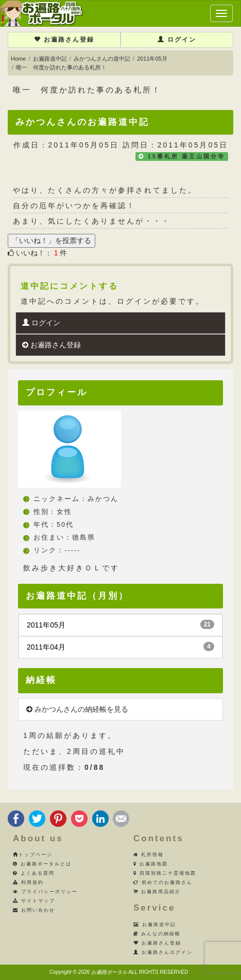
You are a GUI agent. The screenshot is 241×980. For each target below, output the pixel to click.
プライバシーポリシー (45, 892)
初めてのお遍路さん (163, 882)
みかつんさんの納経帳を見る (77, 709)
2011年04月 (120, 646)
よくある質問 (34, 873)
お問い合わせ (34, 910)
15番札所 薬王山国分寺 (186, 156)
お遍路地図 (151, 864)
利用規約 (28, 882)
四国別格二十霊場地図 (165, 873)
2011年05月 (152, 59)
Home (18, 59)
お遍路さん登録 (64, 40)
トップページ (33, 855)
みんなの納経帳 (157, 934)
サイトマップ (34, 901)
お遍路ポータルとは (42, 864)
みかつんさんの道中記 (102, 59)
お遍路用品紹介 (157, 892)
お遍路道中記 (50, 59)
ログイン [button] (177, 40)
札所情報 (149, 855)
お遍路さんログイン (163, 952)
